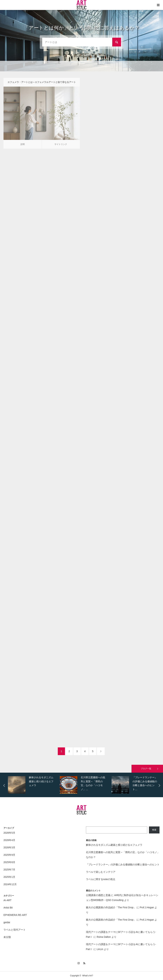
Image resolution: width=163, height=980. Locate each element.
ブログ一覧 (146, 769)
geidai (7, 922)
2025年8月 (9, 862)
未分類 (7, 937)
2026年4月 (9, 840)
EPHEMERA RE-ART (15, 915)
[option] (33, 785)
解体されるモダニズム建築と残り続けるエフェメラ (114, 845)
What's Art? (88, 976)
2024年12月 (10, 884)
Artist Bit (8, 908)
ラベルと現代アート (15, 930)
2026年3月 (9, 847)
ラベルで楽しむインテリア (101, 872)
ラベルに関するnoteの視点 (101, 879)
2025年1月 (9, 877)
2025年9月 (9, 855)
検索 (154, 830)
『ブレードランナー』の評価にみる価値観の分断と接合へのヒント (123, 864)
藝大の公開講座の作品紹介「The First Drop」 (111, 907)
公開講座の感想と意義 (98, 895)
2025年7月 (9, 870)
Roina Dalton (104, 937)
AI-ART (8, 900)
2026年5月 (9, 833)
